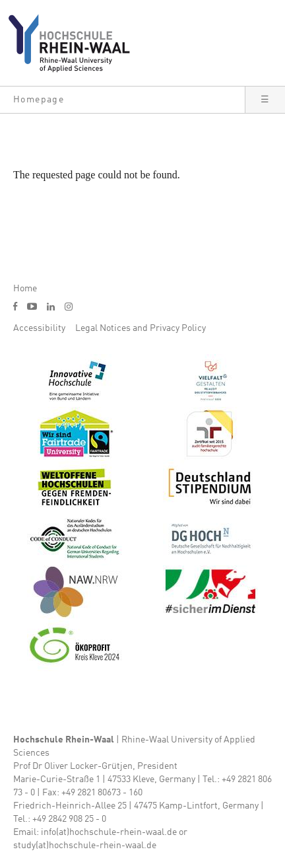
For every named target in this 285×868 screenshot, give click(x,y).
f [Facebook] (15, 306)
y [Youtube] (32, 306)
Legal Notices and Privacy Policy (141, 328)
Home (25, 289)
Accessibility (39, 328)
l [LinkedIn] (51, 307)
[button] (122, 100)
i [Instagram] (69, 307)
